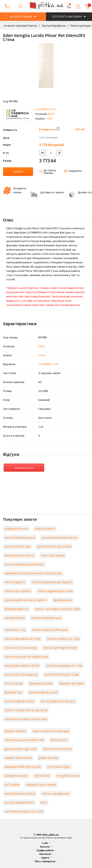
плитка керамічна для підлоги (52, 582)
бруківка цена (63, 600)
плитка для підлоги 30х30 (22, 665)
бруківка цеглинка (72, 683)
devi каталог (59, 740)
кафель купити (45, 529)
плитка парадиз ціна (56, 793)
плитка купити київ (17, 546)
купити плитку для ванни (54, 546)
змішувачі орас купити (41, 785)
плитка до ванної (53, 555)
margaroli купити (68, 776)
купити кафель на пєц (19, 701)
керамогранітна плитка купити (26, 600)
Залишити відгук (24, 468)
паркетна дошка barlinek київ (24, 740)
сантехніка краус (59, 767)
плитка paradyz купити (20, 793)
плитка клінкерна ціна (46, 618)
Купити (18, 172)
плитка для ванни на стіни (22, 639)
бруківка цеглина (41, 683)
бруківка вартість (17, 609)
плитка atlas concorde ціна (51, 731)
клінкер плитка (15, 618)
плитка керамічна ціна (20, 537)
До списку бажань (50, 172)
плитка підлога (15, 582)
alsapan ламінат (15, 731)
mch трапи (12, 785)
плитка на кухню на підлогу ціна (26, 657)
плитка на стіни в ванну (21, 648)
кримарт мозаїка (16, 776)
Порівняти (75, 171)
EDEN (51, 114)
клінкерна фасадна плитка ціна (26, 719)
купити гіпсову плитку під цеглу (26, 710)
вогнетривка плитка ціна (58, 701)
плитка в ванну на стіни (63, 639)
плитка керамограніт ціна (55, 591)
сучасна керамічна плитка (59, 537)
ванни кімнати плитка (19, 555)
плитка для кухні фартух (21, 674)
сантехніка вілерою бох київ (24, 811)
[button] (58, 129)
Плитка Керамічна (53, 26)
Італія (49, 118)
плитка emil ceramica (57, 749)
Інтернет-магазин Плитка (21, 26)
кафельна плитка (16, 529)
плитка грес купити (18, 591)
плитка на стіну (15, 630)
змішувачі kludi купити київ (23, 767)
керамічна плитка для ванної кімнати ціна (33, 573)
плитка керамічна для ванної (24, 564)
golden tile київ (48, 758)
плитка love (42, 776)
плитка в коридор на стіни (64, 665)
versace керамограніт (19, 802)
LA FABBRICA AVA (46, 109)
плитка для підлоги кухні (60, 648)
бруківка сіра (13, 692)
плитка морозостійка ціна (50, 630)
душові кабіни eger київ (20, 749)
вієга (44, 802)
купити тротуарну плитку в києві (58, 609)
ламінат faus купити (18, 758)
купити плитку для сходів (62, 674)
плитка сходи (14, 683)
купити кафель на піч (43, 692)
